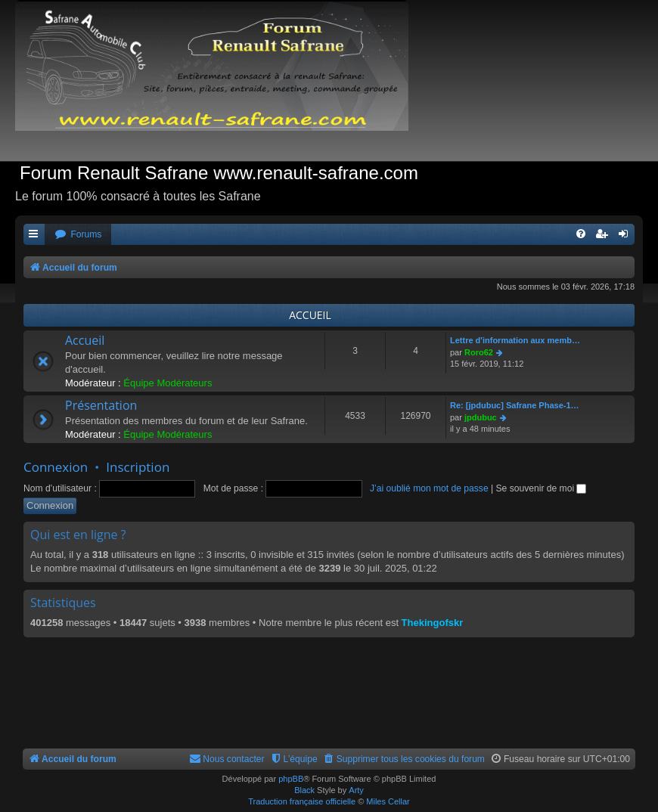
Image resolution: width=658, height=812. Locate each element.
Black (304, 790)
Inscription (138, 467)
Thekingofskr (433, 623)
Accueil (85, 340)
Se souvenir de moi (542, 488)
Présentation (101, 405)
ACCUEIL (310, 315)
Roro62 (479, 352)
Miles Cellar (388, 801)
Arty (356, 790)
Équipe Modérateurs (168, 383)
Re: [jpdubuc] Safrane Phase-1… (515, 405)
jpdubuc (481, 417)
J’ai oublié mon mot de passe (429, 488)
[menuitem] (78, 235)
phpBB (291, 779)
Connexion (56, 467)
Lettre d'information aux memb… (515, 340)
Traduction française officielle (302, 801)
